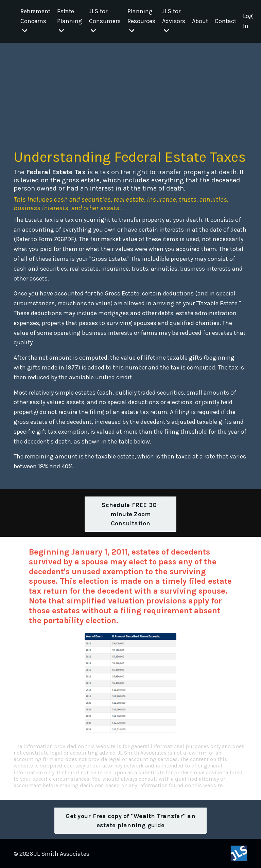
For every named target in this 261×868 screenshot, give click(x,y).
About (201, 21)
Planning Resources (142, 21)
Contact (227, 21)
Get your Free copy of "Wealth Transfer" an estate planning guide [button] (130, 820)
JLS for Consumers (106, 21)
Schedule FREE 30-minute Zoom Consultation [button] (130, 513)
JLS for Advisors (174, 21)
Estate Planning (70, 21)
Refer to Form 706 (40, 239)
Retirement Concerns (36, 21)
